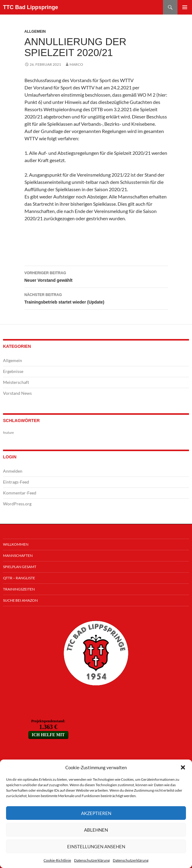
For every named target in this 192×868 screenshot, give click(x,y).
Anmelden (13, 471)
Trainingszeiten (19, 589)
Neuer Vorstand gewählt (96, 276)
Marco (76, 64)
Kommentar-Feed (20, 493)
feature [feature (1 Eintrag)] (8, 432)
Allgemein (35, 32)
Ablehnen (96, 830)
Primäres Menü (185, 7)
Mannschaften (18, 555)
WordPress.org (17, 504)
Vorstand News (17, 393)
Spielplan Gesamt (20, 567)
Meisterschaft (16, 382)
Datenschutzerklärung (92, 860)
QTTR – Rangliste (19, 578)
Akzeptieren (96, 813)
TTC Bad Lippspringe (31, 7)
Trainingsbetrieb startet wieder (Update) (96, 298)
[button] (183, 767)
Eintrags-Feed (16, 482)
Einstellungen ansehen (96, 846)
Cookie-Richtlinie (57, 860)
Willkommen (16, 544)
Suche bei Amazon (20, 600)
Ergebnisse (13, 371)
